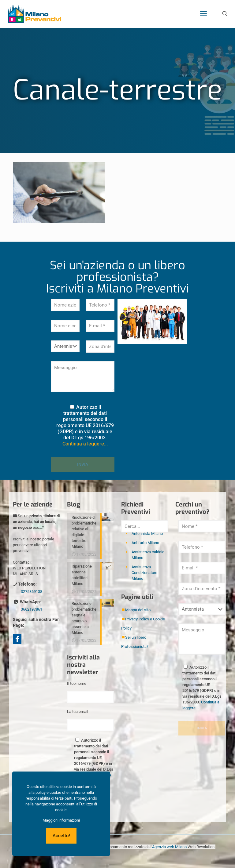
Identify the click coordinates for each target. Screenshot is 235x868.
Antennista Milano (147, 534)
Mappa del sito (138, 610)
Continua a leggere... (85, 444)
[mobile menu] (203, 14)
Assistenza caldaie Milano (148, 555)
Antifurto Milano (145, 543)
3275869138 (32, 592)
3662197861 (32, 609)
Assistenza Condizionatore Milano (144, 573)
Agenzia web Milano (169, 847)
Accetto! (61, 836)
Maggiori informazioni (61, 820)
